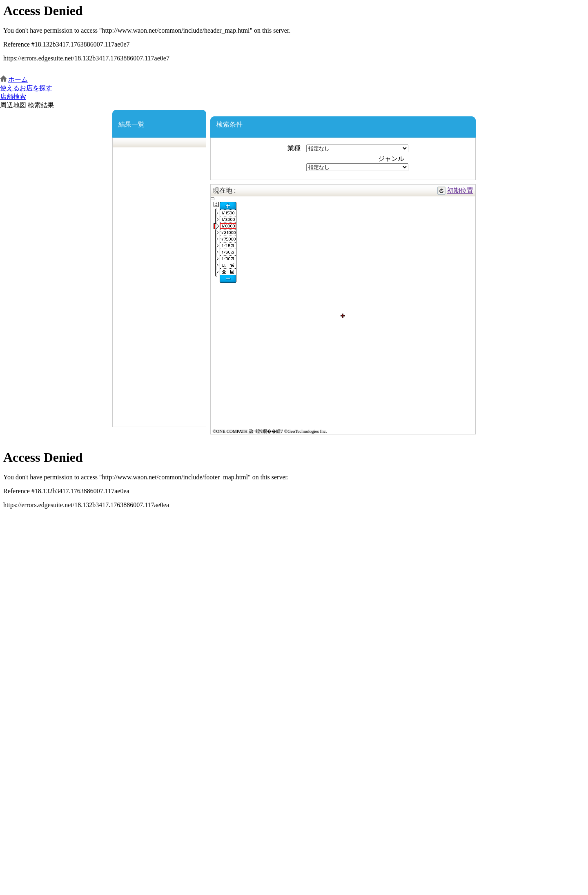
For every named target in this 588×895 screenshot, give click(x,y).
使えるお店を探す (26, 88)
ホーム (18, 79)
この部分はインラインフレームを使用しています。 (294, 38)
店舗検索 (13, 97)
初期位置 (460, 190)
